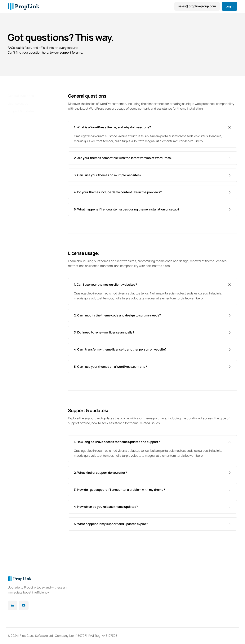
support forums (71, 53)
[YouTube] (24, 605)
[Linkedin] (12, 605)
